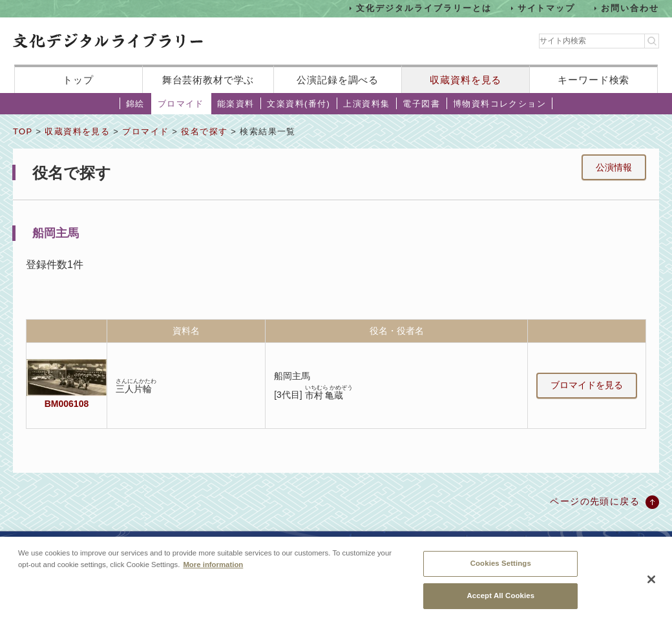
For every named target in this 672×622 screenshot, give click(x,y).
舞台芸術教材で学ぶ (208, 80)
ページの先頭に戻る (595, 501)
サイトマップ (547, 8)
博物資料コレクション (499, 104)
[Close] (651, 584)
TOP (23, 131)
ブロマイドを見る (587, 385)
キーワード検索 (593, 80)
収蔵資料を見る (466, 80)
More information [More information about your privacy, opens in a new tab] (213, 569)
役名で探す (204, 131)
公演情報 (614, 167)
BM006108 (67, 404)
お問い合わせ (630, 8)
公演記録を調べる (338, 80)
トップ (78, 80)
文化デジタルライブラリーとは (424, 8)
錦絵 (135, 104)
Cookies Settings (501, 568)
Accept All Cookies (500, 600)
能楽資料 (236, 104)
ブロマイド (181, 104)
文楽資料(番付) (299, 104)
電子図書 (421, 104)
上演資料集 (366, 104)
